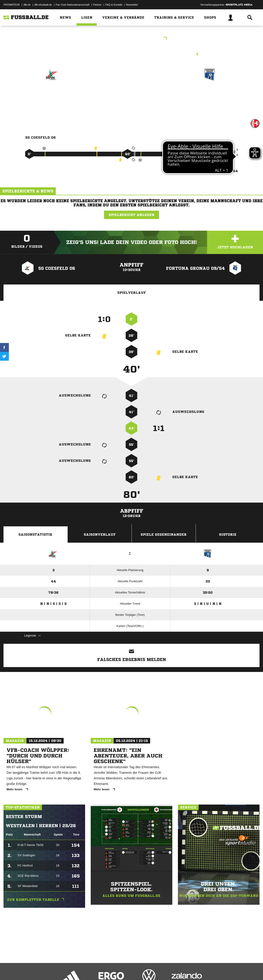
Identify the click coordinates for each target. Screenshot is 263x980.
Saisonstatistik (35, 535)
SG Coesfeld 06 (52, 95)
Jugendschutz (87, 969)
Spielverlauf (132, 293)
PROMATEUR (12, 5)
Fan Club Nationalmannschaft (73, 5)
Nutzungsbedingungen (62, 969)
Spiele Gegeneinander (164, 535)
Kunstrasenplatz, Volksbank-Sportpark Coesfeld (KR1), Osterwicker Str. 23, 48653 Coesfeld (131, 54)
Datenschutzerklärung (33, 969)
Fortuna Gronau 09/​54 (210, 98)
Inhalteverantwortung (112, 969)
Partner (97, 5)
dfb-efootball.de (43, 5)
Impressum (10, 969)
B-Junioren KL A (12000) (131, 39)
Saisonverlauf (100, 535)
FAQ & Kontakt (114, 5)
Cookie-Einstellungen (140, 969)
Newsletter (132, 5)
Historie (228, 535)
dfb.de (27, 5)
